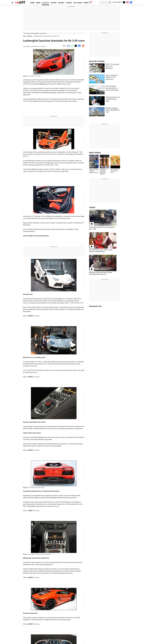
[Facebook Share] (79, 46)
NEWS (38, 3)
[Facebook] (131, 2)
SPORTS (69, 3)
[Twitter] (124, 2)
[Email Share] (68, 46)
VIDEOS (92, 208)
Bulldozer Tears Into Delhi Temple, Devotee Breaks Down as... (101, 273)
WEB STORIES (95, 153)
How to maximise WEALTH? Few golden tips (112, 77)
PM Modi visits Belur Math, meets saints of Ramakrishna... (101, 251)
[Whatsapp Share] (72, 46)
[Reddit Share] (83, 46)
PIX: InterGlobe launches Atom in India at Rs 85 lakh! (112, 88)
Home (25, 36)
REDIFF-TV (87, 3)
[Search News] (109, 2)
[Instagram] (127, 2)
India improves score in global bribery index (113, 99)
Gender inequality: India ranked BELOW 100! (112, 110)
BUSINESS (46, 3)
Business (30, 36)
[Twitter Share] (75, 46)
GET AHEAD (78, 3)
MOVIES (54, 3)
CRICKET (61, 3)
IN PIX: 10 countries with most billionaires (112, 66)
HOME (32, 3)
